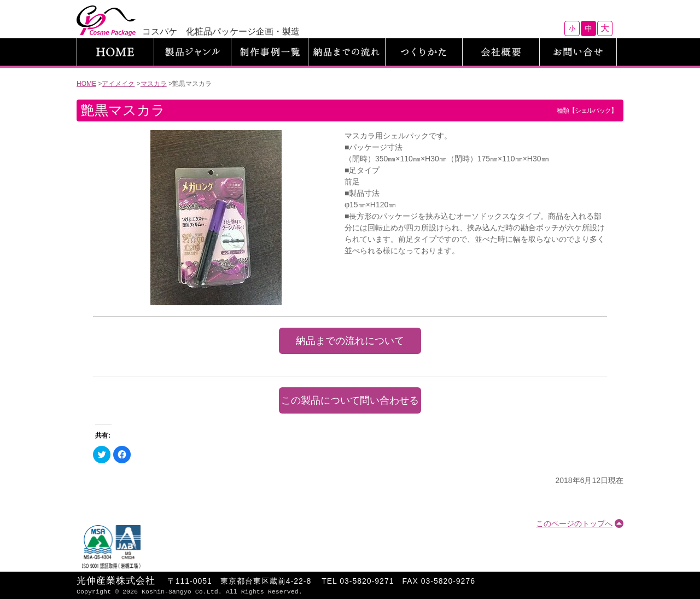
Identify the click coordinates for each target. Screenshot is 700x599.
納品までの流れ (347, 52)
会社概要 (501, 52)
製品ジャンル (192, 52)
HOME (115, 52)
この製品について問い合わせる (350, 400)
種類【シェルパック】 (587, 111)
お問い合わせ (578, 52)
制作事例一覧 (270, 52)
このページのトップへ (574, 524)
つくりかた (424, 52)
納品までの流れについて (350, 341)
